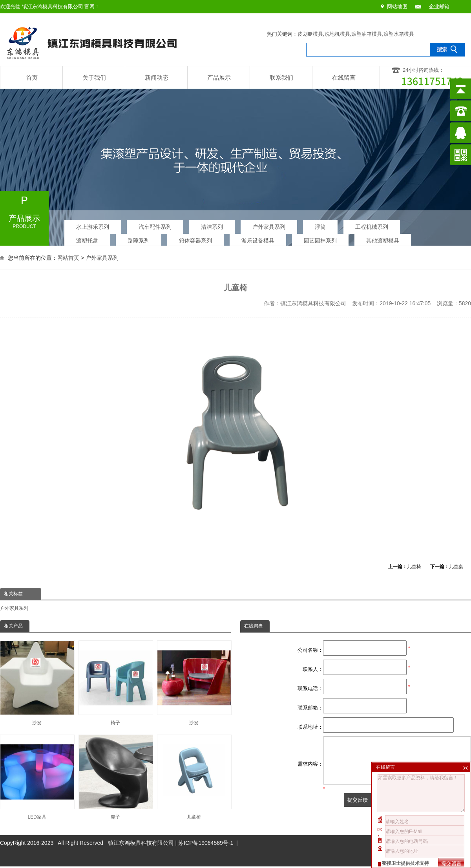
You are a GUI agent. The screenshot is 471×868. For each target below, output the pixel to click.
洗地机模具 (337, 34)
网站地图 (397, 6)
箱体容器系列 (195, 239)
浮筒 (320, 225)
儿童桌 (456, 567)
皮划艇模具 (310, 34)
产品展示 (219, 77)
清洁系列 (212, 225)
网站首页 (68, 257)
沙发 (37, 683)
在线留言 (344, 77)
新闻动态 (157, 77)
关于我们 (94, 77)
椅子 (115, 683)
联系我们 (281, 77)
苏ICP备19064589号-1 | (208, 826)
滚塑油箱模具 (367, 34)
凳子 (115, 777)
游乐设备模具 (258, 239)
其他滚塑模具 (383, 239)
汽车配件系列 (155, 225)
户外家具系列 (269, 225)
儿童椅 (414, 567)
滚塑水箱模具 (399, 34)
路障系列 (139, 239)
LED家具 (37, 777)
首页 (32, 77)
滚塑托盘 (87, 239)
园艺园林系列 (320, 239)
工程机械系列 (372, 225)
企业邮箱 (439, 6)
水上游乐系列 (93, 225)
